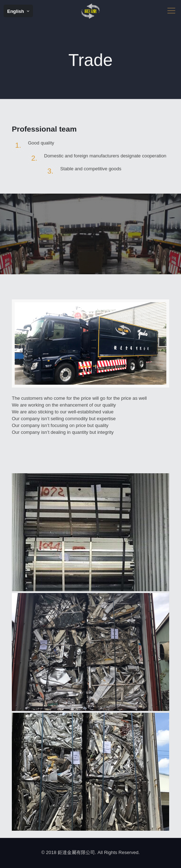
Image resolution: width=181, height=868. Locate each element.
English (19, 11)
